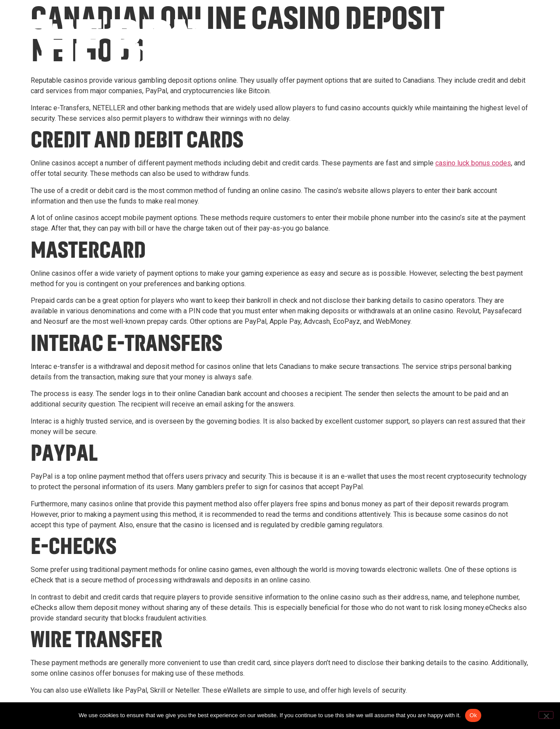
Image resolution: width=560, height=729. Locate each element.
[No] (546, 715)
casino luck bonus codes (473, 163)
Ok (473, 715)
